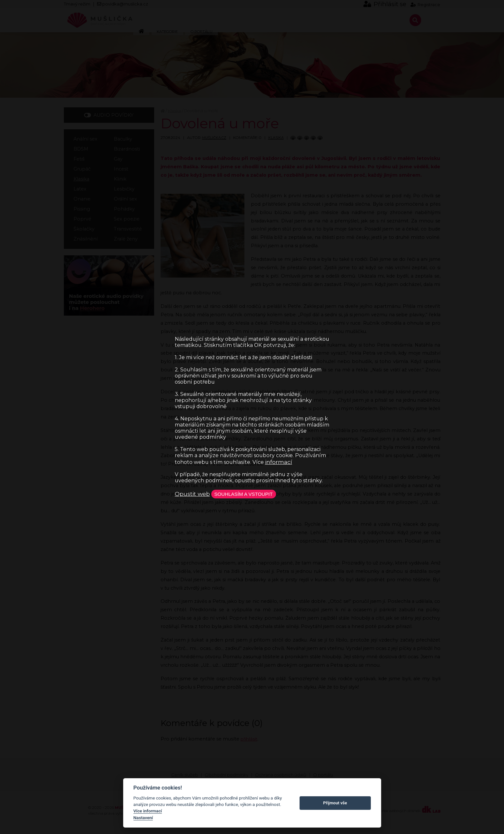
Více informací (148, 811)
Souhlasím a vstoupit (248, 494)
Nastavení (143, 818)
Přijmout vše (335, 803)
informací (279, 461)
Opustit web (192, 494)
